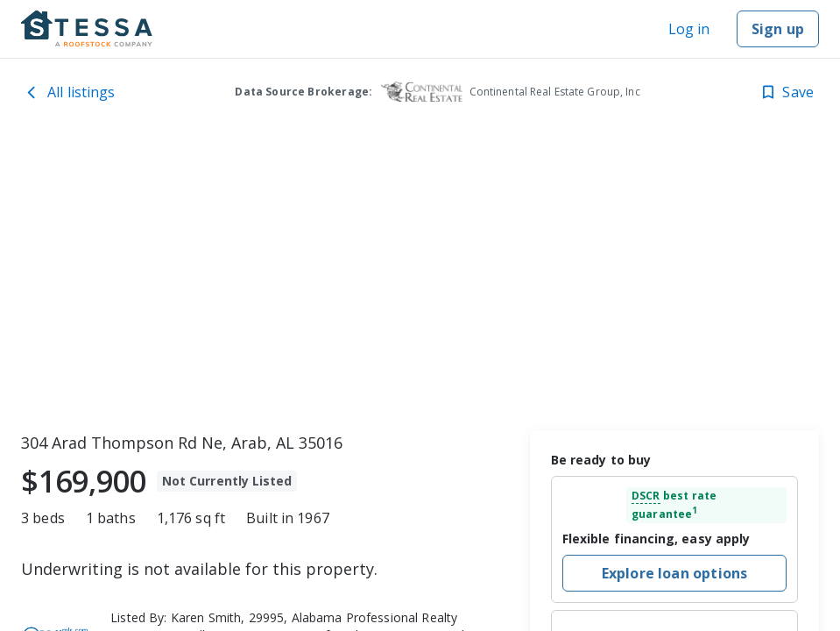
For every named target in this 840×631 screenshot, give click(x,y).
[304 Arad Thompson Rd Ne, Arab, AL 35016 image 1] (420, 276)
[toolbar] (420, 276)
